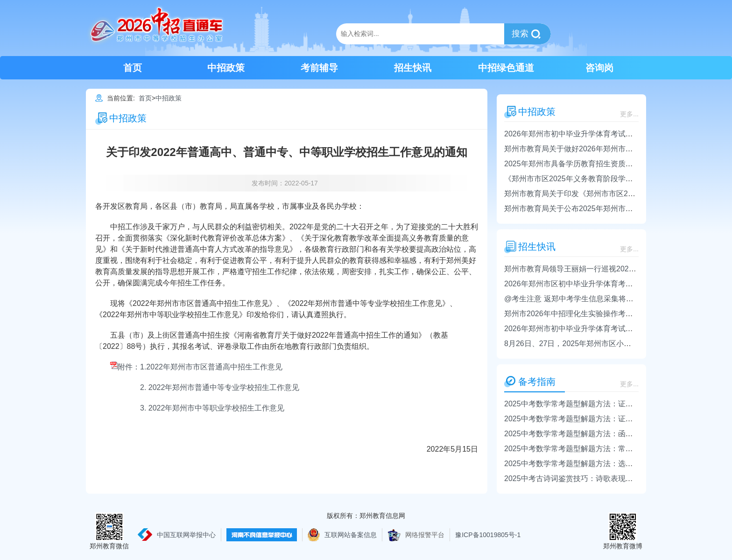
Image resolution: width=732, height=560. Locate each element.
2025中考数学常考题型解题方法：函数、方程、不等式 (595, 434)
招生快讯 (413, 68)
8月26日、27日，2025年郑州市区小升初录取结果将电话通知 (605, 344)
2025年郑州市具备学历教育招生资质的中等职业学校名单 (598, 164)
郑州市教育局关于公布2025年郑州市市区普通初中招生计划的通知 (613, 209)
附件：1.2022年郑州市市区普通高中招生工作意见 (196, 367)
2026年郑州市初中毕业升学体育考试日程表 (576, 134)
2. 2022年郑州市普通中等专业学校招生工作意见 (220, 387)
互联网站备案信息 (351, 535)
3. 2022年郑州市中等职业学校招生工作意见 (212, 408)
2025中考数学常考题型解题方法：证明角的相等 (584, 419)
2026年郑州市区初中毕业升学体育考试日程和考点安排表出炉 (606, 284)
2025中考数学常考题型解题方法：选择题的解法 (584, 464)
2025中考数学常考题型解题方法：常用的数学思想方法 (595, 449)
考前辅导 (319, 68)
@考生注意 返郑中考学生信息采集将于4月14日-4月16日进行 (605, 299)
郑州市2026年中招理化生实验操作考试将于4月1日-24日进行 (604, 314)
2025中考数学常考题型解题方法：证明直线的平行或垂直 (598, 404)
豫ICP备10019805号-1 (488, 535)
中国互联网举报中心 (186, 535)
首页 (133, 68)
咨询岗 (599, 68)
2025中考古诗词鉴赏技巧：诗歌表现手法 (572, 478)
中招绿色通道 (506, 68)
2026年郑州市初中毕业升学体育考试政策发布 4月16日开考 (602, 329)
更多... (629, 114)
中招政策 (226, 68)
